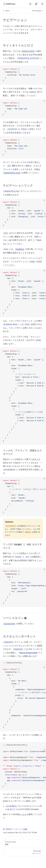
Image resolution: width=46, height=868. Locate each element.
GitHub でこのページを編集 (15, 829)
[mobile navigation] (42, 4)
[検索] (30, 4)
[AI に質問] (36, 4)
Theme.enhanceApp (28, 653)
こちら (23, 814)
